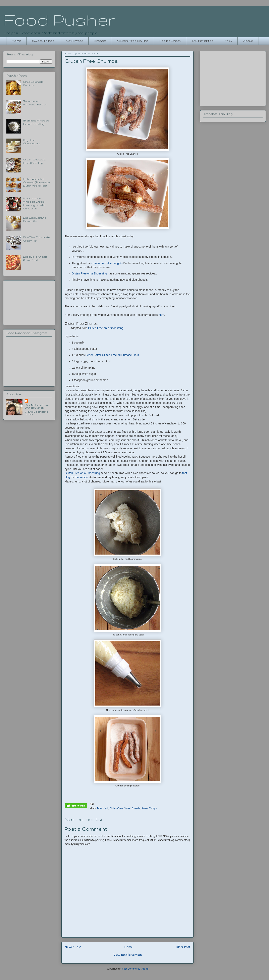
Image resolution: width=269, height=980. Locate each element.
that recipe (81, 477)
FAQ (228, 41)
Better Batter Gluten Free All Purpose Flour (112, 355)
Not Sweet (74, 41)
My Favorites (203, 41)
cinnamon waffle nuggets (107, 263)
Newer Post (73, 947)
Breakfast (103, 808)
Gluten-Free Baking (133, 41)
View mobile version (128, 955)
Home (16, 41)
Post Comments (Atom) (135, 969)
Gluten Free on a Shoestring (90, 273)
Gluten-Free (116, 808)
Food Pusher (59, 20)
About (248, 41)
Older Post (183, 947)
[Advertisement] (29, 302)
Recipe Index (170, 41)
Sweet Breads (132, 808)
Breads (100, 41)
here (161, 315)
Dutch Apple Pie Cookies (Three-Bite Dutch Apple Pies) (36, 182)
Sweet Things (43, 41)
